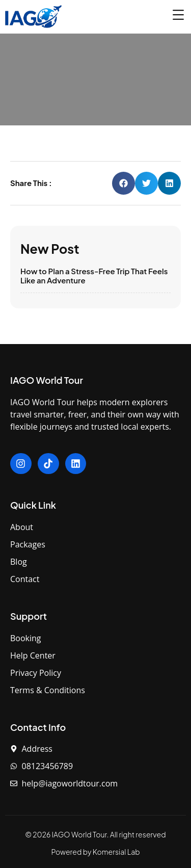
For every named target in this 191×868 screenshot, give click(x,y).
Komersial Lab (116, 852)
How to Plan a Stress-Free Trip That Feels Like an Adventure (94, 275)
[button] (124, 183)
